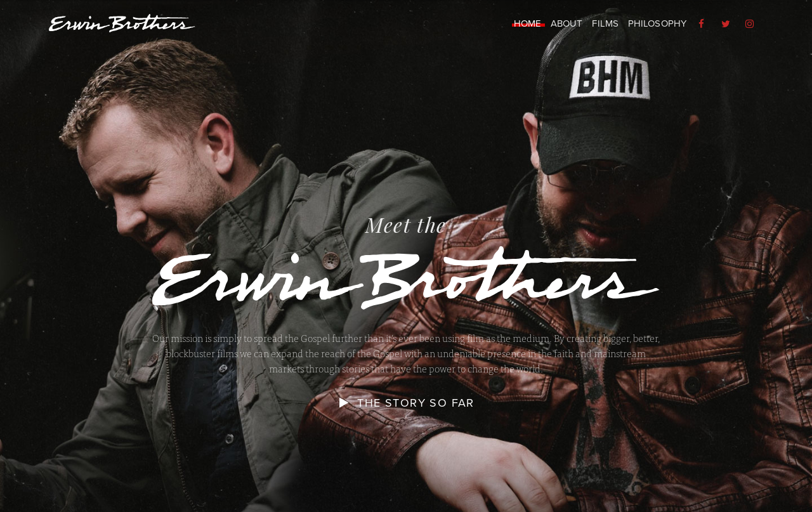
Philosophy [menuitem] (657, 23)
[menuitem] (703, 24)
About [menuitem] (567, 23)
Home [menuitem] (527, 23)
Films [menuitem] (605, 23)
